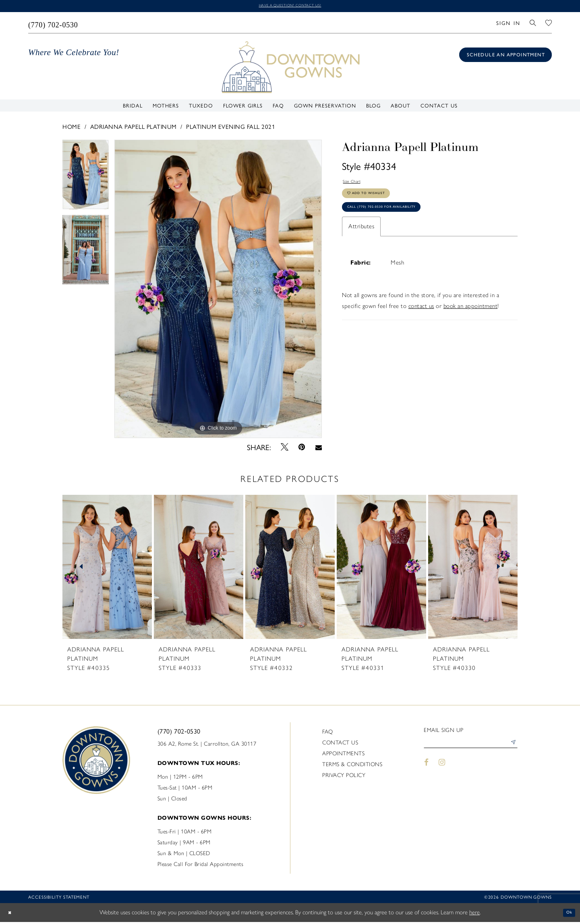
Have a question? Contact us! (290, 7)
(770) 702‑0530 (179, 733)
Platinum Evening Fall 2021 (231, 128)
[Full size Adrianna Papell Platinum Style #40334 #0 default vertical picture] (218, 291)
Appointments (343, 756)
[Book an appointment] (505, 57)
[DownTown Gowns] (290, 68)
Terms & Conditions (352, 767)
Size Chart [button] (356, 185)
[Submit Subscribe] (511, 748)
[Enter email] (471, 748)
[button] (508, 25)
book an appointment (471, 325)
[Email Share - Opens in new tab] (318, 449)
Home (71, 128)
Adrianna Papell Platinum (134, 128)
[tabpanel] (86, 179)
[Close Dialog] (12, 915)
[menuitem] (53, 25)
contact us (421, 325)
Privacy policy (344, 778)
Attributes (361, 246)
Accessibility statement (59, 899)
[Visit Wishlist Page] (549, 25)
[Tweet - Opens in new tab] (285, 449)
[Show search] (533, 25)
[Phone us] (53, 25)
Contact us (340, 745)
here (474, 914)
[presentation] (107, 569)
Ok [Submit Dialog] (567, 914)
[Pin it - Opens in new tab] (302, 449)
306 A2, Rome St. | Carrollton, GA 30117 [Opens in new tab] (207, 746)
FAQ (328, 734)
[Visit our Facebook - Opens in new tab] (426, 769)
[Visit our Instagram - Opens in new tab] (442, 769)
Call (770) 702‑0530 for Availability (401, 224)
